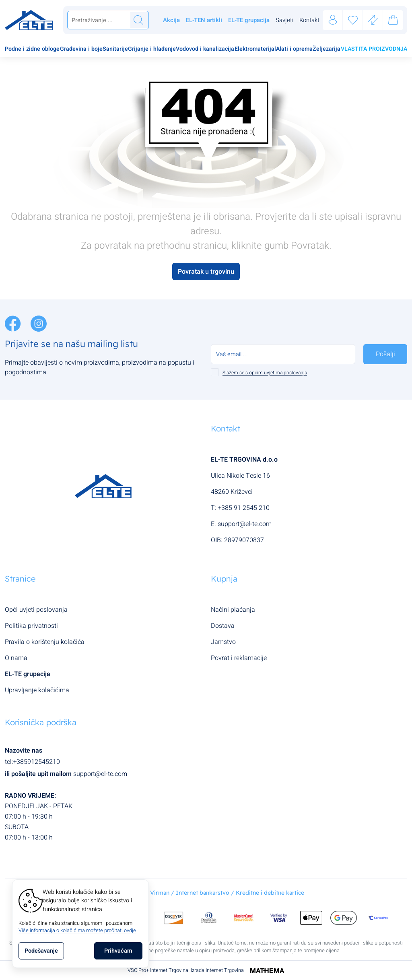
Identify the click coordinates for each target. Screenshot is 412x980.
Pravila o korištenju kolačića (45, 642)
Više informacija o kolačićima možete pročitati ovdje (77, 930)
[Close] (118, 951)
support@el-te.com (245, 524)
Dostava (223, 626)
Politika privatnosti (31, 626)
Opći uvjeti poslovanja (36, 610)
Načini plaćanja (233, 610)
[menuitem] (32, 50)
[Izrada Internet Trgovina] (264, 970)
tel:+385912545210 (32, 762)
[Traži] (138, 20)
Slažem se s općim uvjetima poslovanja (265, 373)
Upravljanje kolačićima (37, 690)
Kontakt (309, 20)
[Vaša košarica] (393, 21)
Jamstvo (223, 642)
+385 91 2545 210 (244, 508)
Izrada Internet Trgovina (217, 970)
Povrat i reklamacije (239, 658)
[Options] (41, 951)
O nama (16, 658)
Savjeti (284, 20)
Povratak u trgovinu (206, 272)
